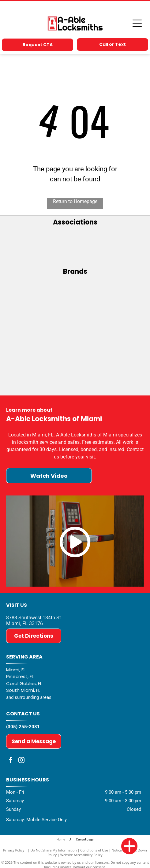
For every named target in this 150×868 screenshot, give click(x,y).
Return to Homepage (75, 201)
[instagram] (21, 761)
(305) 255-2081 (23, 727)
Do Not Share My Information (54, 850)
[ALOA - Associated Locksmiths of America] (75, 247)
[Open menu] (137, 23)
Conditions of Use (94, 850)
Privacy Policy (14, 850)
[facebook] (11, 761)
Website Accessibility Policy (81, 855)
